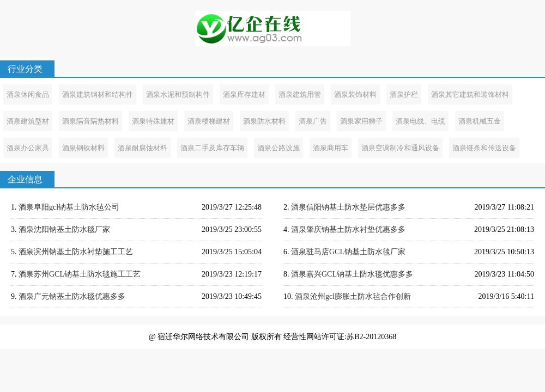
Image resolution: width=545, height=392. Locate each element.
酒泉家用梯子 (361, 121)
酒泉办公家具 (28, 148)
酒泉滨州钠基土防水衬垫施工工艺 (76, 252)
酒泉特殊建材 (153, 121)
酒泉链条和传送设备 (484, 148)
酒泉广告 (313, 121)
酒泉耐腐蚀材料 (143, 148)
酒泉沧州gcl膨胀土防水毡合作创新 (353, 296)
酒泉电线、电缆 (420, 121)
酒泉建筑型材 (28, 121)
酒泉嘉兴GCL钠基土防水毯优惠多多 (352, 274)
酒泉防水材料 (264, 121)
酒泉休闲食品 (28, 94)
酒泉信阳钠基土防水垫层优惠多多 (348, 207)
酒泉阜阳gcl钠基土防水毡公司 (69, 207)
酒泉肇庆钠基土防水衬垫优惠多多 (348, 229)
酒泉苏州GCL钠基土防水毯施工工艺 (80, 274)
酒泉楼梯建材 (209, 121)
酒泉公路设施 (278, 148)
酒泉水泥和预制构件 (178, 94)
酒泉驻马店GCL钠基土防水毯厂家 (348, 252)
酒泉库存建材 (244, 94)
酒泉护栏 (404, 94)
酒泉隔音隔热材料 (90, 121)
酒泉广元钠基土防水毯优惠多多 (72, 296)
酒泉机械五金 (480, 121)
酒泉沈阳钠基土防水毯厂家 (64, 229)
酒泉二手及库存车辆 (212, 148)
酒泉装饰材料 (355, 94)
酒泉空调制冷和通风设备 (400, 148)
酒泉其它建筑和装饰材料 (470, 94)
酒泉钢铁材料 (83, 148)
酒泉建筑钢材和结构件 (98, 94)
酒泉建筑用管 (300, 94)
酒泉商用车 (331, 148)
